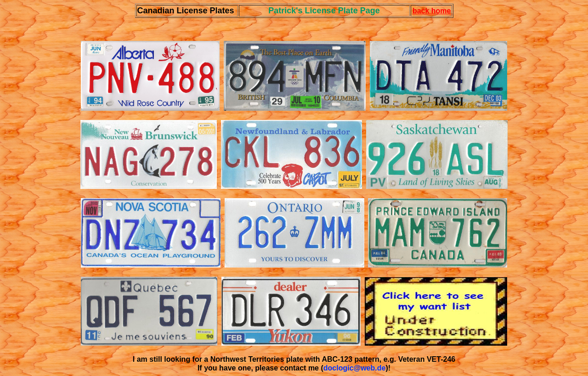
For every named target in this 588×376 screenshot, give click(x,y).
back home (432, 11)
